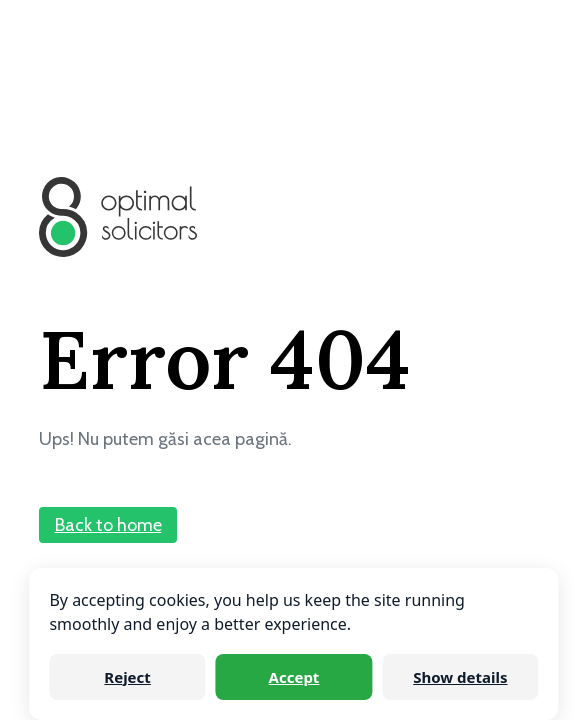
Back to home (108, 525)
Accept (294, 677)
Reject (127, 677)
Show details (460, 677)
